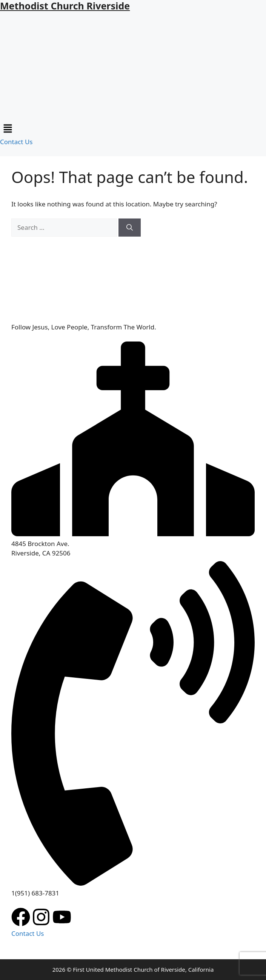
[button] (133, 129)
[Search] (130, 228)
